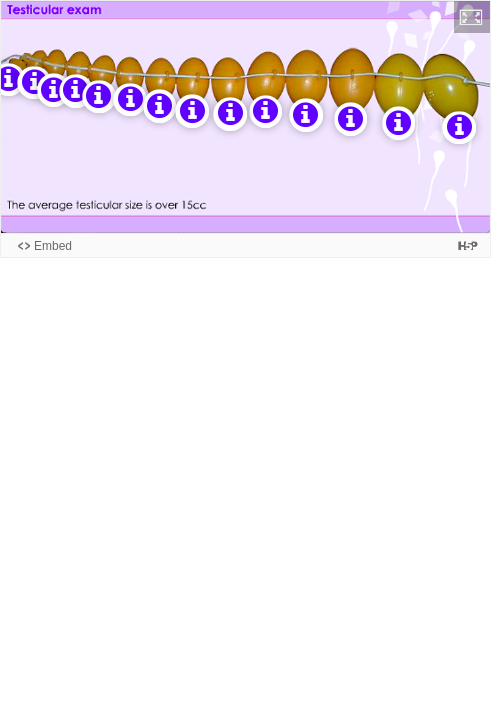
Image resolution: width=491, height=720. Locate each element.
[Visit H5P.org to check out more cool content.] (468, 245)
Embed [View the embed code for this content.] (53, 246)
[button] (472, 17)
